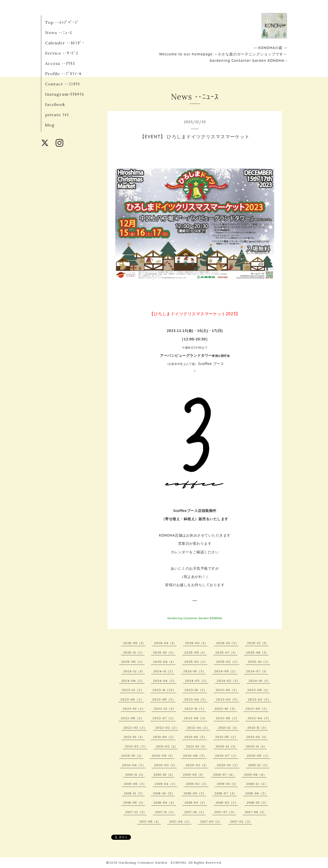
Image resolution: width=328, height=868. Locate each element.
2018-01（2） (257, 802)
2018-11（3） (134, 793)
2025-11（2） (134, 652)
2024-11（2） (164, 671)
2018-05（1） (134, 802)
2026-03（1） (196, 643)
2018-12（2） (257, 784)
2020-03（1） (165, 765)
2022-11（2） (195, 709)
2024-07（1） (257, 671)
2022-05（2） (227, 718)
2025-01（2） (259, 662)
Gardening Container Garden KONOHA (152, 862)
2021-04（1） (257, 737)
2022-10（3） (226, 709)
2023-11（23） (164, 690)
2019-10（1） (164, 775)
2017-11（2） (165, 812)
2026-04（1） (165, 643)
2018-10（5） (164, 793)
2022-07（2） (164, 718)
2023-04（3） (196, 699)
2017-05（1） (150, 821)
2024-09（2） (226, 671)
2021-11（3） (258, 728)
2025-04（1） (164, 662)
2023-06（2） (132, 699)
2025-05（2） (133, 662)
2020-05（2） (259, 756)
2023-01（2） (134, 709)
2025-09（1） (196, 652)
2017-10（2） (195, 812)
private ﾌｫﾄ (57, 115)
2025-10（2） (164, 652)
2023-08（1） (259, 690)
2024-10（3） (194, 671)
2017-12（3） (136, 812)
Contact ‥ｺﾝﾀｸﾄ (63, 84)
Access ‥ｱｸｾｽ (60, 63)
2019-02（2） (197, 784)
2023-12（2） (133, 690)
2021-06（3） (196, 737)
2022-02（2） (167, 728)
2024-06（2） (133, 681)
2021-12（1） (228, 728)
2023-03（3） (228, 699)
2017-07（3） (225, 812)
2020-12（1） (226, 746)
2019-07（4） (224, 775)
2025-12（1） (258, 643)
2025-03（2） (196, 662)
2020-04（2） (134, 765)
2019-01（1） (227, 784)
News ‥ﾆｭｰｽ (59, 33)
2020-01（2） (228, 765)
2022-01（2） (198, 728)
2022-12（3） (165, 709)
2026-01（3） (227, 643)
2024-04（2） (165, 681)
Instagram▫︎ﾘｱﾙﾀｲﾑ (65, 94)
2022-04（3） (259, 718)
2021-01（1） (197, 746)
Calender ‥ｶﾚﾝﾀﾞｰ (65, 43)
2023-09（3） (227, 690)
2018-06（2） (257, 793)
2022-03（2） (135, 728)
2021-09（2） (164, 737)
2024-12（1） (134, 671)
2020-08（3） (195, 756)
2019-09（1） (194, 775)
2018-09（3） (195, 793)
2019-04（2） (166, 784)
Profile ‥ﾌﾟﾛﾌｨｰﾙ (63, 74)
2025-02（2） (228, 662)
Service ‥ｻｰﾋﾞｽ (62, 53)
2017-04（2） (180, 821)
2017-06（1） (255, 812)
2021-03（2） (136, 746)
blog (50, 125)
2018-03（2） (196, 802)
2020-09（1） (163, 756)
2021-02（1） (167, 746)
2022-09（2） (257, 709)
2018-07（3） (226, 793)
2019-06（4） (255, 775)
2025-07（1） (226, 652)
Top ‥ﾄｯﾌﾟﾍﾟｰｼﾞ (62, 22)
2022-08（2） (132, 718)
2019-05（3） (135, 784)
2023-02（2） (259, 699)
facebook (55, 104)
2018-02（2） (227, 802)
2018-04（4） (165, 802)
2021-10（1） (134, 737)
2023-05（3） (164, 699)
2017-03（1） (211, 821)
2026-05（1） (134, 643)
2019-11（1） (135, 775)
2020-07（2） (227, 756)
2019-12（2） (259, 765)
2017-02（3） (241, 821)
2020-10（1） (132, 756)
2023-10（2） (196, 690)
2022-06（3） (196, 718)
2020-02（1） (197, 765)
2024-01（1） (259, 681)
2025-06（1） (257, 652)
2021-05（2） (227, 737)
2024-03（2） (197, 681)
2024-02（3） (228, 681)
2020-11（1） (256, 746)
